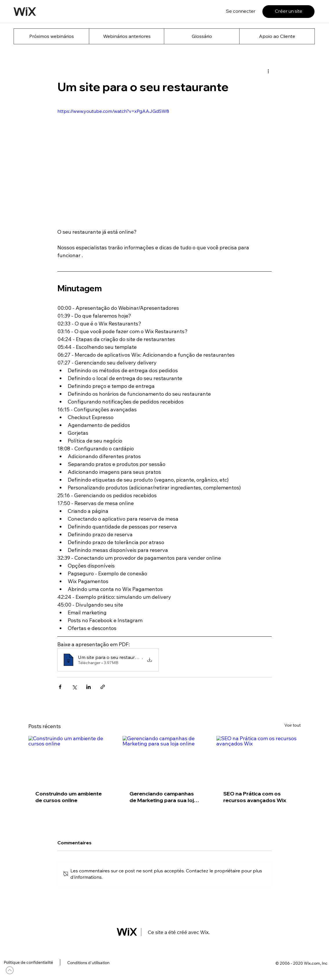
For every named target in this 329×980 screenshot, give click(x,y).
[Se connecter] (241, 12)
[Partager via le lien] (103, 687)
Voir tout (293, 725)
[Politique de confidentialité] (28, 963)
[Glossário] (202, 36)
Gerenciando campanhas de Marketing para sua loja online (163, 797)
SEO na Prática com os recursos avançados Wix (255, 797)
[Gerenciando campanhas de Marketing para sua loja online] (165, 760)
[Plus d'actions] (268, 71)
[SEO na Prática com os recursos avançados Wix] (258, 759)
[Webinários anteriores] (127, 36)
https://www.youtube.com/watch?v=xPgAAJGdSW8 (113, 111)
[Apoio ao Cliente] (277, 36)
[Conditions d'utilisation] (88, 963)
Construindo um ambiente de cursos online (68, 797)
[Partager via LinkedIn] (88, 687)
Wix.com (312, 963)
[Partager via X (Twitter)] (74, 687)
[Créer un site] (288, 12)
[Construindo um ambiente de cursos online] (71, 759)
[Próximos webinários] (51, 36)
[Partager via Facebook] (60, 687)
